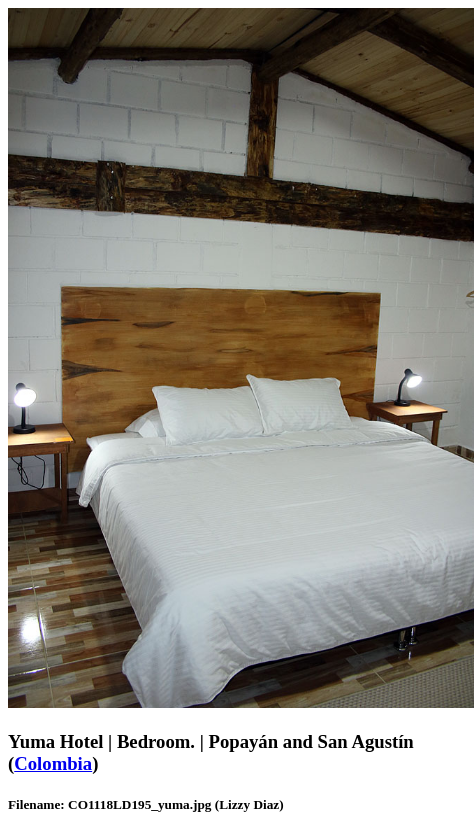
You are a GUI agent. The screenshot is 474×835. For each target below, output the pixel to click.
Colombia (53, 763)
